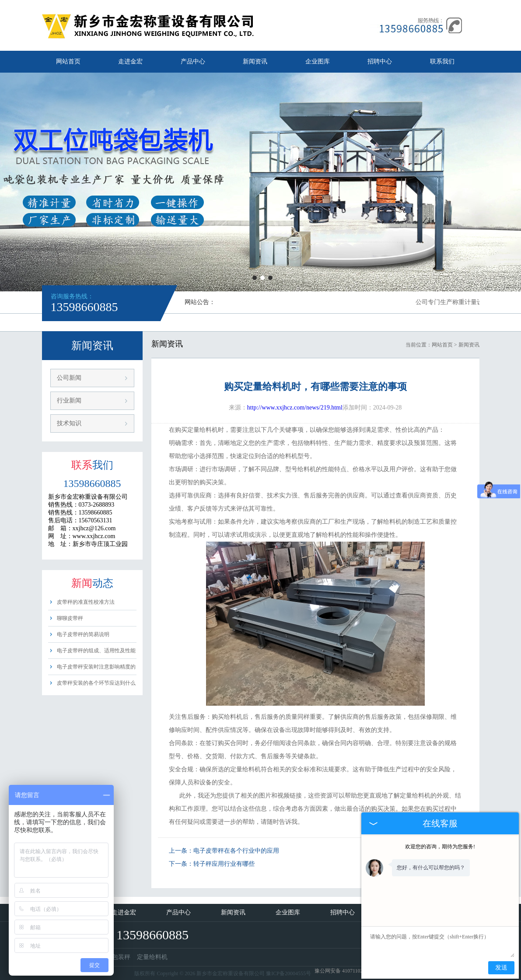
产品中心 (193, 61)
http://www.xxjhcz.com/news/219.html (295, 408)
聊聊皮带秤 (70, 618)
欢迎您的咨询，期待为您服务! (440, 847)
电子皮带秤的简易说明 (83, 634)
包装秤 (121, 957)
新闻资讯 (255, 61)
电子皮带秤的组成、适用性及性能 (96, 651)
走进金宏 (130, 61)
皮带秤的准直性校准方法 (86, 602)
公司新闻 (69, 378)
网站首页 (68, 61)
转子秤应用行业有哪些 (224, 864)
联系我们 (442, 61)
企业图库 (318, 61)
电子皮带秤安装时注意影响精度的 (96, 667)
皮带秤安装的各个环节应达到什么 (96, 683)
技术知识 (69, 423)
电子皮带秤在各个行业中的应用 (236, 851)
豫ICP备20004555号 (288, 973)
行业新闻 (69, 401)
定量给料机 (152, 957)
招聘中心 (380, 61)
